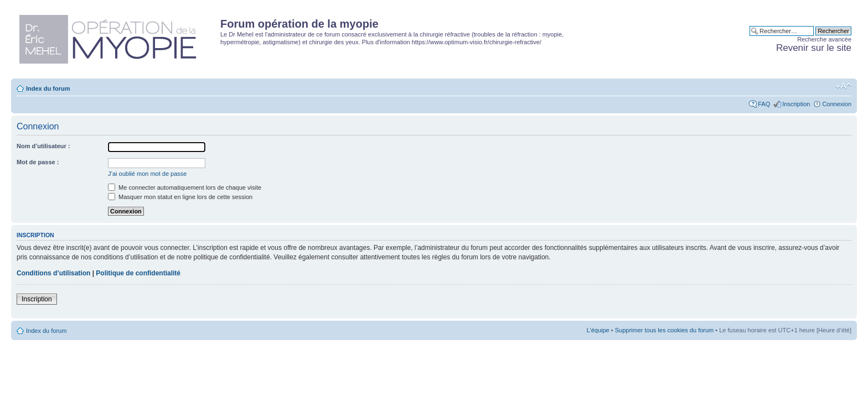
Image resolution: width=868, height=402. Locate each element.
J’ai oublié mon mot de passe (147, 174)
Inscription (796, 104)
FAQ (764, 104)
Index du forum (48, 88)
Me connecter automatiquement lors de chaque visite (185, 187)
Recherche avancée (824, 39)
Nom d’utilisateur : (43, 146)
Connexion (837, 104)
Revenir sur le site (814, 48)
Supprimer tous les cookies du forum (665, 330)
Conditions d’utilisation (53, 273)
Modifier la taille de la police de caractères (843, 86)
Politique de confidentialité (138, 273)
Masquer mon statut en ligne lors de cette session (180, 197)
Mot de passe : (38, 162)
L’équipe (598, 330)
